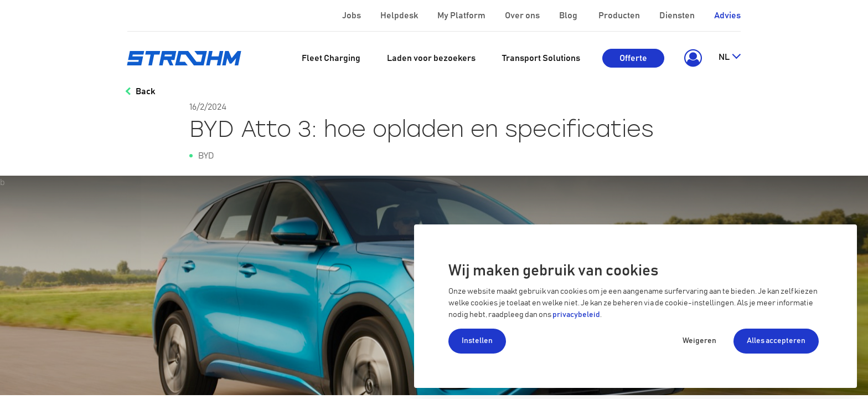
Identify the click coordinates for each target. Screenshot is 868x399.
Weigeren (699, 341)
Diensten (678, 16)
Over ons (523, 16)
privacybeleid (576, 315)
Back (145, 91)
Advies (727, 16)
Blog (569, 16)
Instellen (477, 341)
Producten (620, 16)
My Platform (461, 16)
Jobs (352, 16)
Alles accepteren (776, 341)
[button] (691, 58)
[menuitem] (331, 58)
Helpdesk (400, 16)
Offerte (633, 58)
